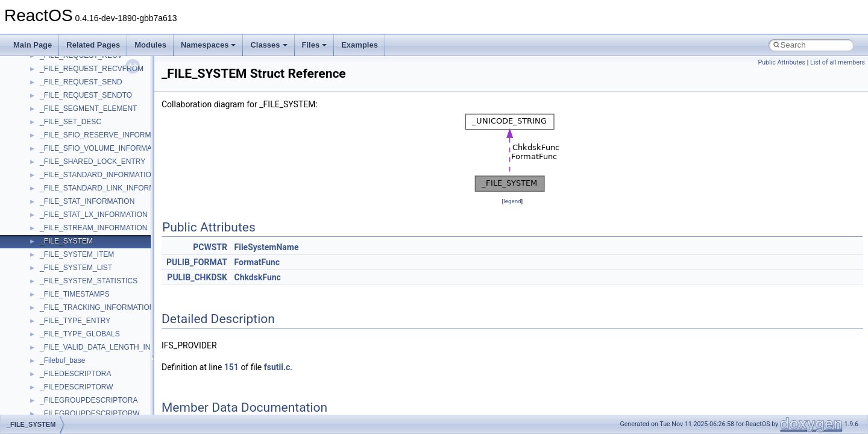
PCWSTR (210, 247)
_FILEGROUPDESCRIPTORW (90, 414)
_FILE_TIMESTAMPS (75, 294)
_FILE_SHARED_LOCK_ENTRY (93, 162)
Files (315, 45)
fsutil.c (277, 367)
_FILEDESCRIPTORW (77, 387)
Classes (269, 45)
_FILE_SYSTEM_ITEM (77, 254)
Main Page (33, 45)
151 (231, 367)
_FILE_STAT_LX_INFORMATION (94, 215)
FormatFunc (257, 262)
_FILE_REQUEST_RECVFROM (92, 69)
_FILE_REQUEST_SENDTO (86, 95)
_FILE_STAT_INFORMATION (87, 201)
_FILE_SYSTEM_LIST (76, 268)
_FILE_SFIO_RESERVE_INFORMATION (106, 135)
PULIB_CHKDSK (197, 277)
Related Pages (93, 45)
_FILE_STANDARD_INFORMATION (98, 175)
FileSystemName (267, 247)
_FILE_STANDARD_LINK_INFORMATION (108, 188)
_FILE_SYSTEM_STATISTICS (89, 281)
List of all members (838, 62)
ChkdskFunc (258, 277)
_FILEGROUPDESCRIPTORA (89, 400)
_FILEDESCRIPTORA (75, 374)
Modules (150, 45)
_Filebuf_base (62, 360)
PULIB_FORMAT (197, 262)
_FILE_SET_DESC (71, 122)
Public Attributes (782, 62)
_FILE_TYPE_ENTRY (75, 321)
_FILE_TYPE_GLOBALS (80, 334)
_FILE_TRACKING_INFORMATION (97, 307)
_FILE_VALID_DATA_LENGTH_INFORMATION (117, 347)
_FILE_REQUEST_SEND (81, 82)
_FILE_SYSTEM (66, 241)
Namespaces (209, 45)
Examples (360, 45)
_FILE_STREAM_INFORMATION (93, 228)
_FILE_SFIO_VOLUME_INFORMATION (104, 148)
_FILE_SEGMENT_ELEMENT (88, 108)
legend (512, 201)
